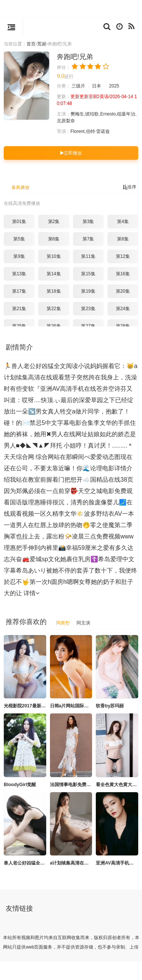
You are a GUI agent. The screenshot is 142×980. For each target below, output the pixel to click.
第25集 (19, 326)
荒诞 (42, 44)
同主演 (83, 623)
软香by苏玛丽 (110, 705)
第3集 (88, 221)
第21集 (19, 308)
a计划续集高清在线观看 (74, 863)
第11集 (88, 256)
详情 (31, 593)
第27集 (88, 326)
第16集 (123, 273)
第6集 (54, 239)
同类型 (63, 623)
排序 (130, 187)
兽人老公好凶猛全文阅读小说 (33, 863)
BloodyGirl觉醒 (20, 784)
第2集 (54, 221)
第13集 (19, 273)
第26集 (54, 326)
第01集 (19, 221)
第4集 (123, 221)
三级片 (78, 86)
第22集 (54, 308)
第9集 (19, 256)
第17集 (19, 291)
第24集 (123, 308)
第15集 (88, 273)
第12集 (123, 256)
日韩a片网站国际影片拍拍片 (79, 705)
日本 (97, 86)
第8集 (123, 239)
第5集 (19, 239)
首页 (31, 44)
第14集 (54, 273)
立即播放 (71, 153)
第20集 (123, 291)
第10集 (54, 256)
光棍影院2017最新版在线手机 (34, 705)
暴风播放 (20, 187)
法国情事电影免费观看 (73, 784)
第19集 (88, 291)
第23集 (88, 308)
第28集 (123, 326)
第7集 (88, 239)
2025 (114, 86)
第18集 (54, 291)
